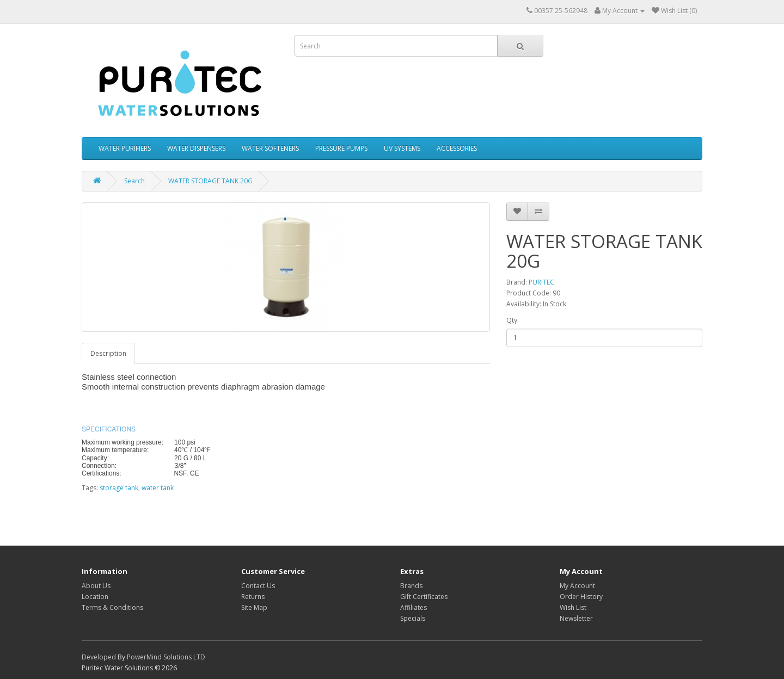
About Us (96, 586)
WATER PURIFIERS (125, 148)
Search (134, 181)
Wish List (573, 607)
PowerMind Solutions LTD (166, 657)
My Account (577, 586)
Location (95, 597)
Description (108, 353)
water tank (158, 488)
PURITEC (541, 282)
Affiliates (414, 607)
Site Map (254, 607)
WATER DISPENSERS (196, 148)
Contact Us (258, 586)
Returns (253, 597)
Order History (581, 597)
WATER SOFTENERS (270, 148)
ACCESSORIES (457, 148)
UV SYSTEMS (402, 148)
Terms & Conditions (112, 607)
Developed (99, 657)
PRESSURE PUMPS (341, 148)
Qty (512, 320)
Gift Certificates (424, 597)
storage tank (119, 488)
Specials (413, 618)
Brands (411, 586)
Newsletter (576, 618)
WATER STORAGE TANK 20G (210, 181)
